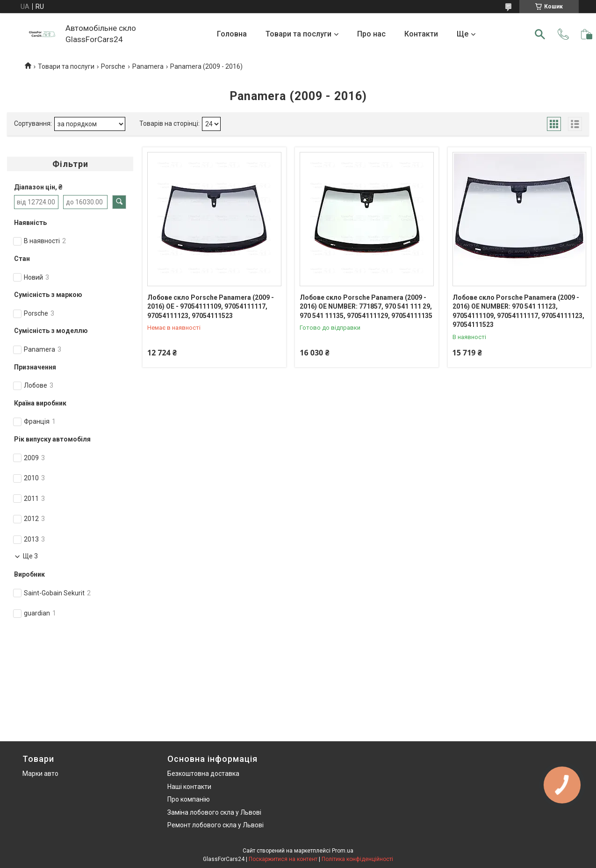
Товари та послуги (298, 34)
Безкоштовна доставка (203, 774)
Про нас (371, 34)
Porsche (113, 66)
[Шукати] (540, 34)
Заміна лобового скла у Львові (214, 812)
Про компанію (189, 799)
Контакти (421, 34)
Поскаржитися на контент (283, 859)
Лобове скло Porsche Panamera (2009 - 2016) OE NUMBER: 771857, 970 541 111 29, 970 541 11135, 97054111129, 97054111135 (366, 307)
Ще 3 (30, 556)
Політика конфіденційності (357, 859)
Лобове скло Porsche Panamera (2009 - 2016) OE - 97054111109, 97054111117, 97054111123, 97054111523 (211, 307)
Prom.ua (343, 851)
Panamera (148, 66)
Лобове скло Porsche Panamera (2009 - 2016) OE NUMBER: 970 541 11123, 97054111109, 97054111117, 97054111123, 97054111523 (518, 311)
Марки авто (40, 774)
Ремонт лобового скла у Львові (215, 825)
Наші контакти (189, 787)
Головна (232, 34)
